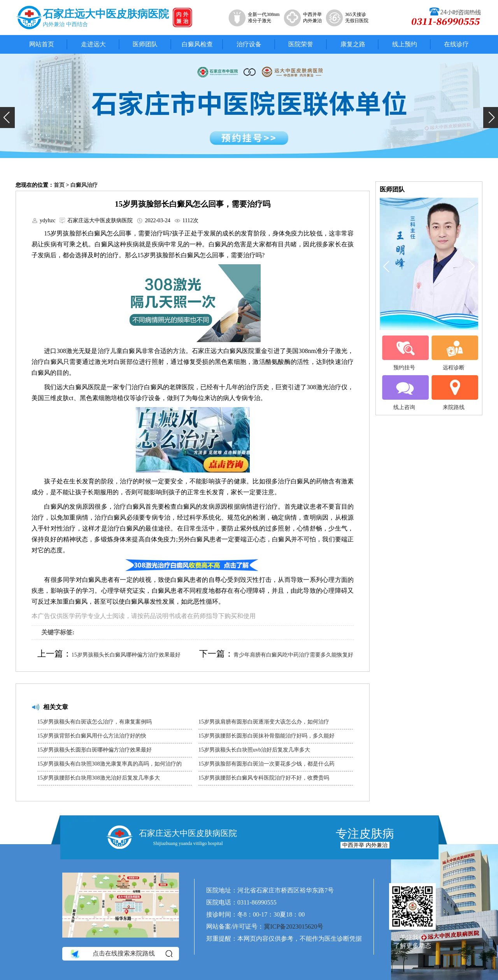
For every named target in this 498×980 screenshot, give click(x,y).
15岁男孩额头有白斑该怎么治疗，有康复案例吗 (95, 722)
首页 (59, 185)
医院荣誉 (301, 44)
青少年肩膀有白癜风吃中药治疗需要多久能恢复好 (293, 655)
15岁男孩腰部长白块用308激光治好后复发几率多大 (99, 778)
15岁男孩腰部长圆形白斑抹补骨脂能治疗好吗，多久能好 (267, 736)
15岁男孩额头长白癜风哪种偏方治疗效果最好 (126, 655)
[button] (7, 118)
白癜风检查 (197, 44)
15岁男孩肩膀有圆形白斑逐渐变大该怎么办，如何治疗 (264, 722)
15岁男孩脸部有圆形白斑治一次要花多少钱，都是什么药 (267, 764)
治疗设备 (249, 44)
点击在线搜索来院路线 (121, 954)
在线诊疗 (456, 44)
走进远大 (93, 44)
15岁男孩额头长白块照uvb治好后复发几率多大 (254, 750)
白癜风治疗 (84, 185)
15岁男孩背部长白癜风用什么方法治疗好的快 (92, 736)
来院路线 (454, 393)
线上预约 (405, 44)
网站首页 (42, 44)
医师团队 (145, 44)
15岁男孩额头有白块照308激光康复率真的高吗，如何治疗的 (110, 764)
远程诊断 (454, 353)
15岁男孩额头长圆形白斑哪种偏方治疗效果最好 (95, 750)
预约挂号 (404, 353)
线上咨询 (404, 393)
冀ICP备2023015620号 (294, 926)
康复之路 (353, 44)
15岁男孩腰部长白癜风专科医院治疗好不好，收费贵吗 (264, 778)
